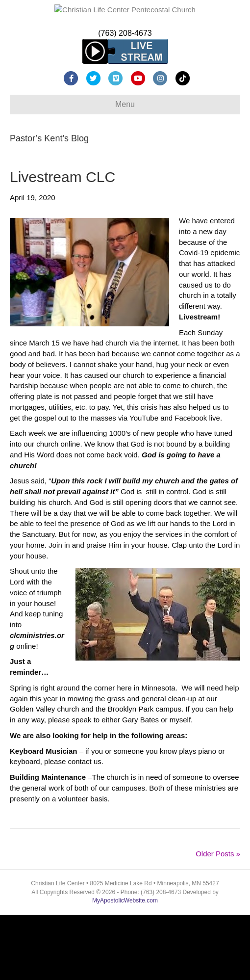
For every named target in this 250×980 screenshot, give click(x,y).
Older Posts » (218, 919)
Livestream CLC (62, 242)
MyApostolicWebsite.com (125, 966)
